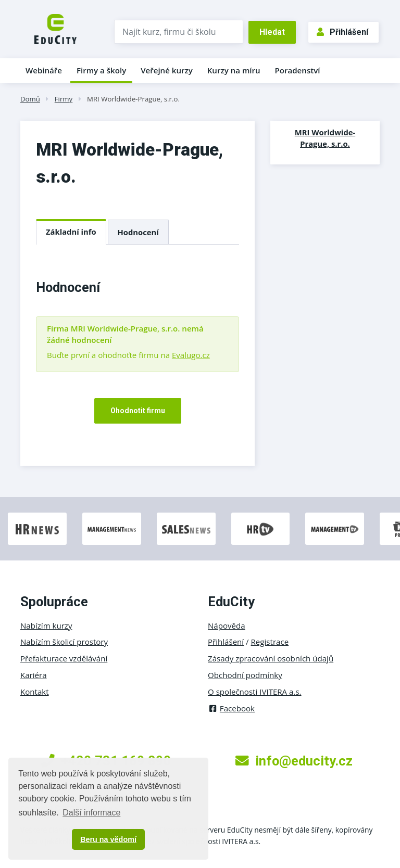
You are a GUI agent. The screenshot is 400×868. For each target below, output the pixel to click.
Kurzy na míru (234, 70)
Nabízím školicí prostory (64, 642)
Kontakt (35, 692)
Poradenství (298, 70)
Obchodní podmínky (245, 675)
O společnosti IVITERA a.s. (255, 692)
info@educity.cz (294, 761)
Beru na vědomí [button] (108, 839)
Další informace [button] (91, 813)
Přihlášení (342, 32)
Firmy (64, 99)
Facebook (231, 708)
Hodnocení (138, 232)
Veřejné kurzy (167, 70)
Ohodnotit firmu (138, 411)
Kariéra (34, 675)
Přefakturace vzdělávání (64, 658)
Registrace (270, 642)
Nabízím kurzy (46, 626)
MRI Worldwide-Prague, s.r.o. (133, 99)
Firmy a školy (101, 70)
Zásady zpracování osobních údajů (271, 658)
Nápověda (227, 626)
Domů (30, 99)
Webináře (44, 70)
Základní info (71, 232)
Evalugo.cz (191, 355)
